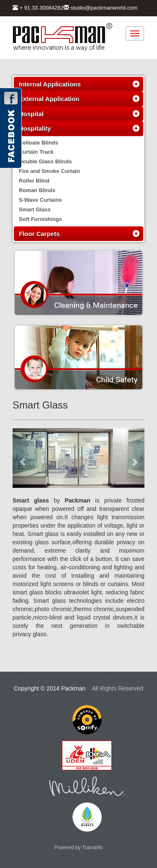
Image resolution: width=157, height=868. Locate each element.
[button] (22, 458)
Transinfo (93, 848)
